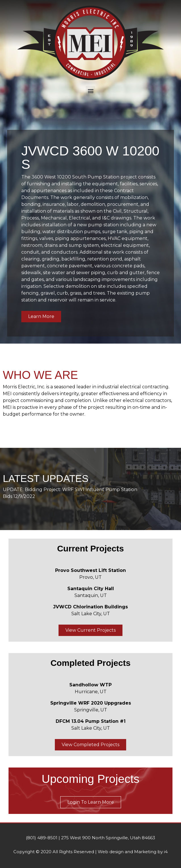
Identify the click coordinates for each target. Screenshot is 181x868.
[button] (90, 91)
